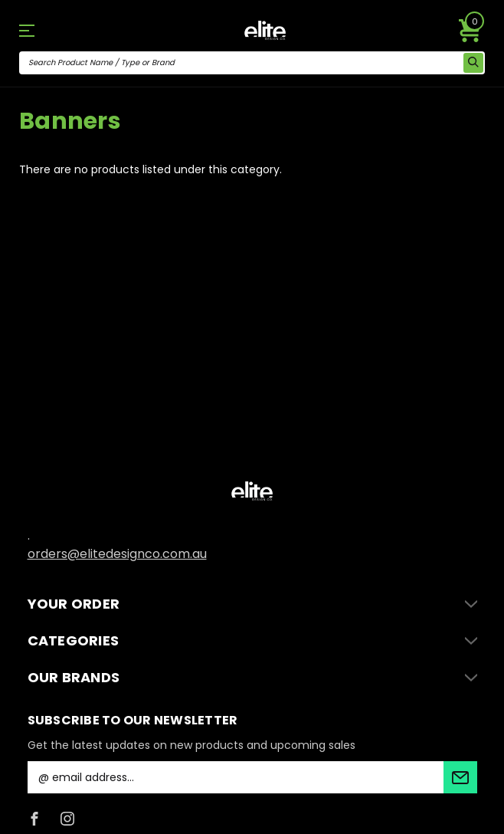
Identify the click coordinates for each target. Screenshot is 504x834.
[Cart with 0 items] (470, 31)
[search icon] (473, 63)
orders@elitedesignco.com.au (117, 554)
